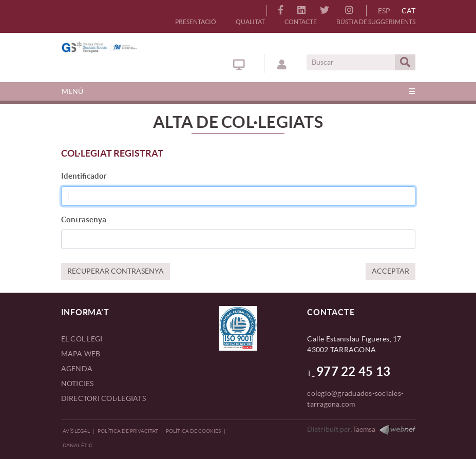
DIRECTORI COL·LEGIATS (103, 398)
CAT (408, 11)
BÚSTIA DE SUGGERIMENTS (376, 22)
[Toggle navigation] (238, 91)
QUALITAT (250, 22)
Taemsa (364, 429)
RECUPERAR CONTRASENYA (116, 271)
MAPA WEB (81, 354)
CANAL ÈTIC (78, 445)
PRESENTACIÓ (196, 22)
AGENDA (77, 369)
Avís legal (76, 431)
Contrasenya (84, 219)
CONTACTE (301, 22)
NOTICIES (78, 384)
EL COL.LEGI (82, 339)
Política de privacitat (128, 431)
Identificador (84, 176)
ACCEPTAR (391, 271)
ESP (384, 11)
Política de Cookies (193, 431)
